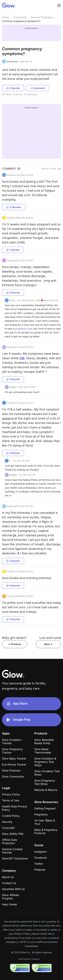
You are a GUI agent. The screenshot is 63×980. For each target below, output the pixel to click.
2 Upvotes (14, 207)
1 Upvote (13, 250)
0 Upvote (13, 88)
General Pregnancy (42, 17)
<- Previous (15, 644)
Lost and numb (50, 638)
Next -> (48, 644)
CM (22, 358)
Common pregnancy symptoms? (21, 21)
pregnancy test (24, 329)
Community (20, 17)
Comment (38, 88)
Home (6, 17)
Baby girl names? (14, 638)
